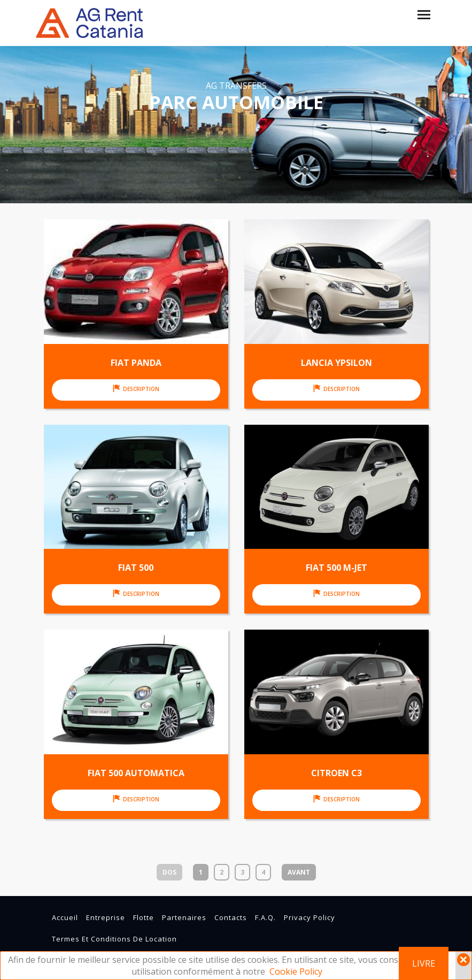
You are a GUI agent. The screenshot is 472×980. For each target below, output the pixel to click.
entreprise (106, 917)
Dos (169, 872)
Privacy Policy (309, 917)
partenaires (184, 917)
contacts (231, 917)
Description (136, 389)
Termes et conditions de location (114, 939)
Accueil (65, 917)
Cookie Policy (296, 971)
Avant (299, 872)
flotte (144, 917)
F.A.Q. (265, 917)
